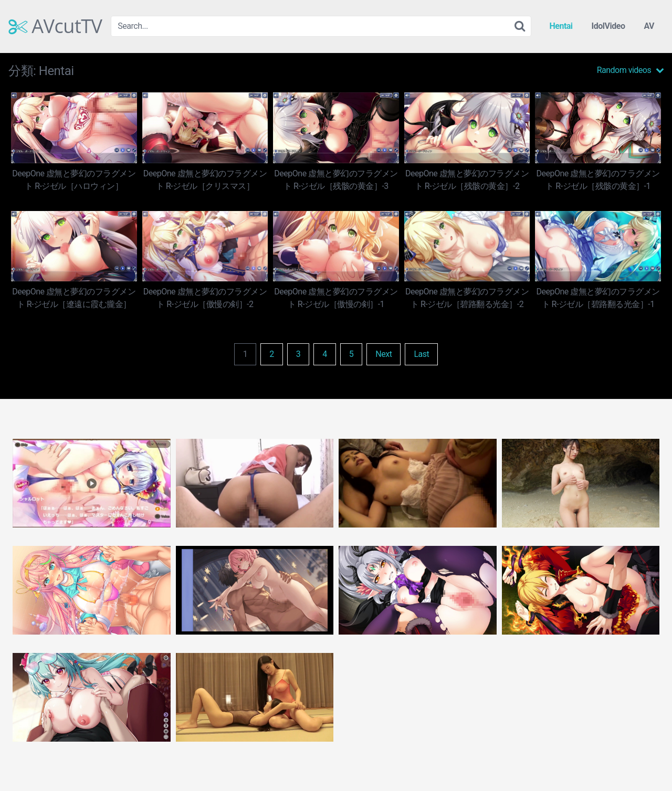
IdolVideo (608, 26)
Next (384, 354)
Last (421, 354)
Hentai (561, 26)
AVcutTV (55, 26)
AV (649, 26)
